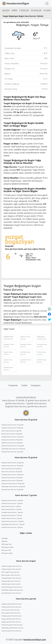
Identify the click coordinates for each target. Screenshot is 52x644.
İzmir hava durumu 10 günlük (12, 469)
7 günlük (24, 10)
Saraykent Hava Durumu (26, 345)
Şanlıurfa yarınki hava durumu (12, 625)
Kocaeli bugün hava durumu (11, 593)
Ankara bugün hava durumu (11, 569)
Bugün (6, 10)
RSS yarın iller (6, 550)
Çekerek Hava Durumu (42, 361)
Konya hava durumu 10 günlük (12, 478)
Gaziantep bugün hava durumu (12, 590)
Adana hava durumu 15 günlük (12, 443)
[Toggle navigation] (47, 3)
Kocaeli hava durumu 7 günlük (12, 527)
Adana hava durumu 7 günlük (12, 518)
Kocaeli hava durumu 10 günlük (12, 489)
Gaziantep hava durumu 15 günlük (13, 449)
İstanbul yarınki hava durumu (12, 604)
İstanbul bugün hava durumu (12, 566)
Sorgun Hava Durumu (8, 353)
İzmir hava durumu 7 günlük (11, 506)
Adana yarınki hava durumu (11, 622)
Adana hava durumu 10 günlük (12, 481)
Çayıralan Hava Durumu (26, 361)
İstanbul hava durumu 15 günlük (13, 425)
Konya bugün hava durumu (11, 581)
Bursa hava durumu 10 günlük (12, 472)
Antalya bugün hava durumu (11, 578)
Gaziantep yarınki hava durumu (12, 628)
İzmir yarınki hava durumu (11, 610)
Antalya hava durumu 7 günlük (12, 512)
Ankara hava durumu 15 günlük (12, 428)
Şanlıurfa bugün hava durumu (12, 587)
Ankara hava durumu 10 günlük (12, 466)
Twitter (25, 385)
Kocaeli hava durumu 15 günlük (12, 452)
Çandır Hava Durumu (8, 361)
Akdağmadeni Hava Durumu (8, 338)
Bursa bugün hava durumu (11, 575)
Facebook (13, 385)
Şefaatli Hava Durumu (8, 369)
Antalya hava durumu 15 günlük (12, 437)
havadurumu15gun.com (35, 640)
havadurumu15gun (15, 3)
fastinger (5, 538)
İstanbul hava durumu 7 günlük (12, 500)
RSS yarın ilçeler (7, 553)
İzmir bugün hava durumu (10, 572)
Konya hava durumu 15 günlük (12, 440)
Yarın (14, 10)
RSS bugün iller (7, 544)
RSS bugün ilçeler (8, 547)
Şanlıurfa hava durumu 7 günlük (13, 521)
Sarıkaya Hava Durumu (42, 345)
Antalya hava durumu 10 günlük (13, 475)
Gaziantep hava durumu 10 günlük (13, 486)
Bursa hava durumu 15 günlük (12, 434)
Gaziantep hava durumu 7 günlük (13, 524)
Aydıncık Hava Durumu (25, 338)
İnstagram (36, 385)
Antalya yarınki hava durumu (12, 616)
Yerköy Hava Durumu (41, 353)
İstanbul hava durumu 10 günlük (13, 463)
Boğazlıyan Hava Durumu (42, 338)
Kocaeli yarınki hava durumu (11, 631)
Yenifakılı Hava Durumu (25, 353)
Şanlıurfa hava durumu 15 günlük (13, 446)
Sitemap (4, 541)
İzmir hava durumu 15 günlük (11, 431)
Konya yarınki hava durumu (11, 619)
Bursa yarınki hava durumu (11, 613)
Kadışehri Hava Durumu (9, 345)
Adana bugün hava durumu (11, 584)
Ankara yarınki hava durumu (11, 607)
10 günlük (36, 10)
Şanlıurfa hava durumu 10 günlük (13, 483)
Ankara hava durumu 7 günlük (12, 503)
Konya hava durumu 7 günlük (12, 515)
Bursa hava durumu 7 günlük (12, 509)
